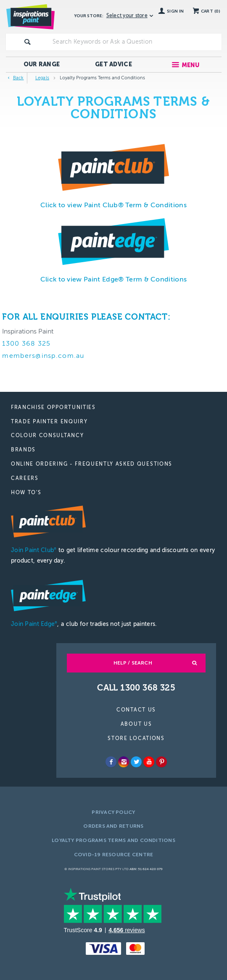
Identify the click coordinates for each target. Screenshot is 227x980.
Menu (191, 65)
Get (113, 64)
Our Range (42, 64)
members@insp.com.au (43, 356)
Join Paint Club (34, 550)
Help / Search (133, 663)
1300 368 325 (26, 344)
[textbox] (135, 42)
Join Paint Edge (34, 624)
